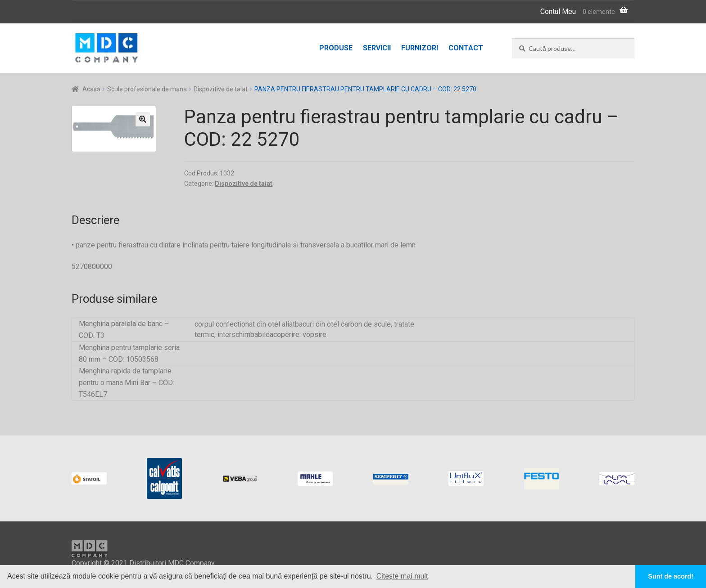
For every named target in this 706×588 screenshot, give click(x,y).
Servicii (377, 48)
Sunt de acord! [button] (671, 576)
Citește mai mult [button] (402, 576)
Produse (336, 48)
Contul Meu (558, 11)
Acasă (91, 89)
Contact (466, 48)
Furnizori (420, 48)
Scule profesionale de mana (147, 89)
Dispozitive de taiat (221, 89)
